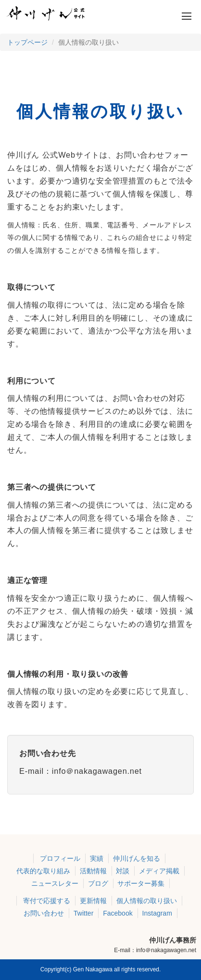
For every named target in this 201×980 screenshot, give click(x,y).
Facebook (118, 913)
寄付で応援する (47, 901)
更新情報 (93, 901)
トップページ (27, 42)
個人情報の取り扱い (147, 901)
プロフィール (60, 858)
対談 (123, 871)
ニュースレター (55, 883)
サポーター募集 (141, 883)
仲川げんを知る (137, 858)
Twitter (83, 913)
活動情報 (93, 871)
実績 (97, 858)
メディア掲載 (159, 871)
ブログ (98, 883)
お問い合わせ (44, 913)
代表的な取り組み (43, 871)
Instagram (157, 913)
